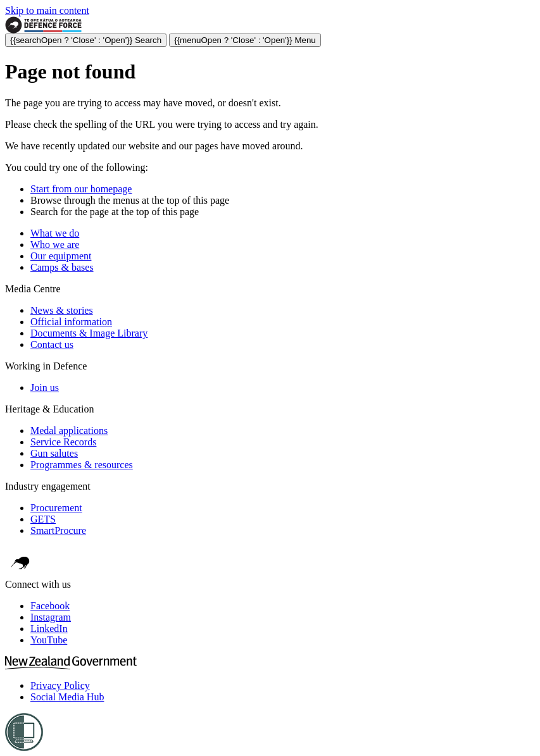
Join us (45, 387)
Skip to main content (47, 10)
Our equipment (61, 256)
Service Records (63, 442)
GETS (43, 519)
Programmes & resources (82, 465)
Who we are (55, 245)
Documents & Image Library (89, 333)
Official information (71, 322)
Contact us (52, 344)
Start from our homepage (81, 189)
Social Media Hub (67, 697)
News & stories (62, 310)
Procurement (56, 508)
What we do (55, 233)
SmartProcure (58, 530)
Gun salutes (54, 453)
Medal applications (69, 431)
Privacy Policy (60, 685)
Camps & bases (62, 267)
